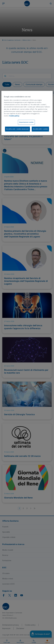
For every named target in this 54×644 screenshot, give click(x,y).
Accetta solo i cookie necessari (17, 129)
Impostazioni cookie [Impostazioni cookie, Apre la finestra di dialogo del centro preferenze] (26, 122)
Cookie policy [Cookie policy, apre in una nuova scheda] (14, 116)
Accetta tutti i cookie (40, 129)
